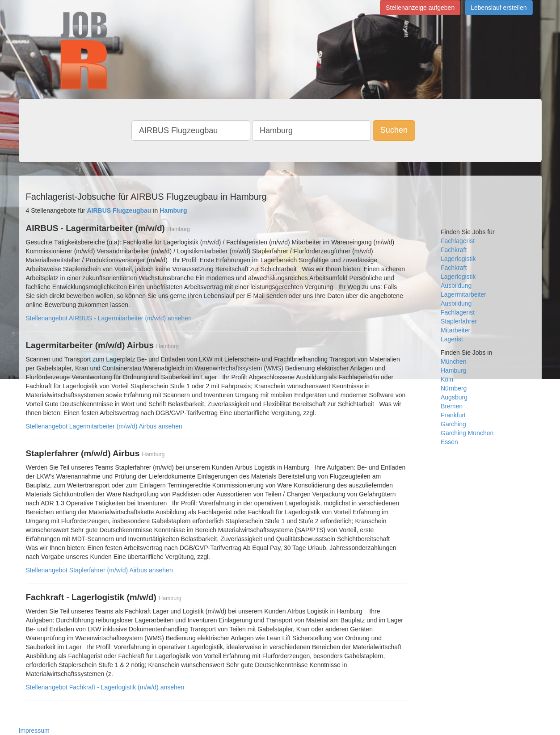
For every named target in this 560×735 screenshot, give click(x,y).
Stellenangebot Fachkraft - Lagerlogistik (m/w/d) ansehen (105, 687)
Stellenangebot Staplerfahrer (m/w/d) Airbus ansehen (99, 570)
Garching (453, 424)
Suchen (394, 130)
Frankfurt (453, 415)
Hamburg (454, 370)
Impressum (34, 731)
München (454, 361)
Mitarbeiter (455, 330)
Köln (447, 379)
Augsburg (454, 397)
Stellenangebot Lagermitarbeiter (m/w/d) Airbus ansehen (104, 426)
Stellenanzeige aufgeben (420, 8)
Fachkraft (454, 250)
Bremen (452, 406)
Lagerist (452, 339)
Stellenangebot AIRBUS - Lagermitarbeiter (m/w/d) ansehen (109, 318)
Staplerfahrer (459, 321)
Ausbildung (456, 286)
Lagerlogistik (458, 259)
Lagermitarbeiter (463, 294)
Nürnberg (454, 388)
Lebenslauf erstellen (499, 8)
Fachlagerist (458, 241)
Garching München (467, 433)
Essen (449, 442)
